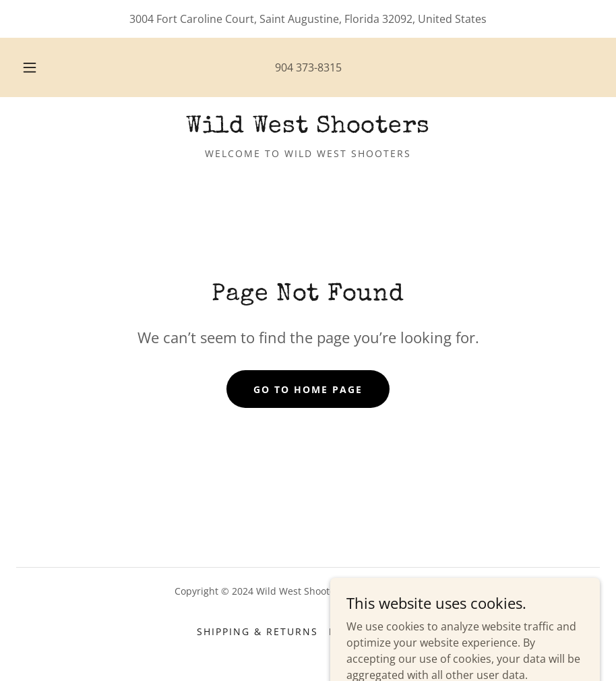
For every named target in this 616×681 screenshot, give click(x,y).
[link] (308, 128)
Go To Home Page (308, 389)
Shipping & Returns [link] (257, 631)
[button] (42, 67)
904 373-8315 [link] (308, 67)
